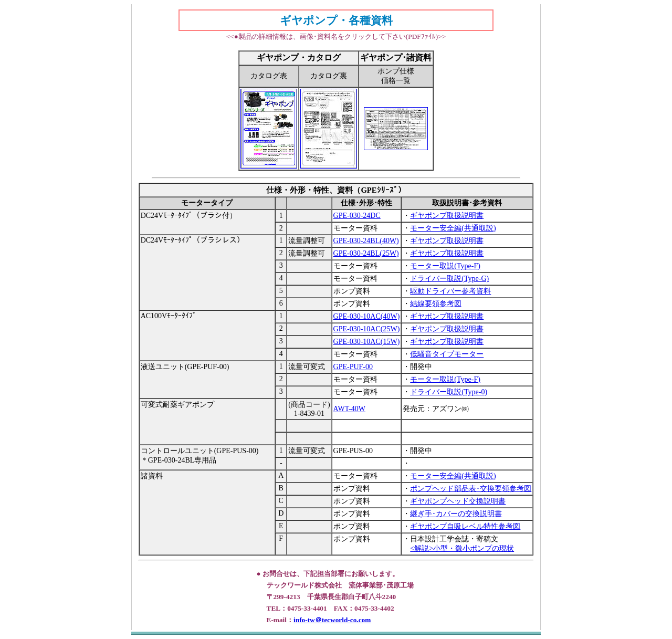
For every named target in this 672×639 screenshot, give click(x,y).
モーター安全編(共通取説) (453, 228)
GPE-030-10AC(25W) (367, 329)
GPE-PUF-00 (353, 367)
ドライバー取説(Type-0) (449, 392)
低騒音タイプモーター (447, 354)
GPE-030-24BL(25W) (366, 253)
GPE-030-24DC (357, 216)
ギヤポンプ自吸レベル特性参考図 (465, 526)
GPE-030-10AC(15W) (367, 342)
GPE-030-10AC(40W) (367, 316)
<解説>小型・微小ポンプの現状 (462, 548)
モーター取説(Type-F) (445, 266)
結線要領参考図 (436, 304)
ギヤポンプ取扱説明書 (447, 216)
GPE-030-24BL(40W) (366, 241)
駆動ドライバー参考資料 (450, 291)
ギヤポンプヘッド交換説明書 (458, 501)
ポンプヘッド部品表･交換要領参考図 (471, 489)
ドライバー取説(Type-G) (449, 279)
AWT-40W (349, 409)
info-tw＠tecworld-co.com (332, 620)
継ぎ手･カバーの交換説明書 (456, 514)
